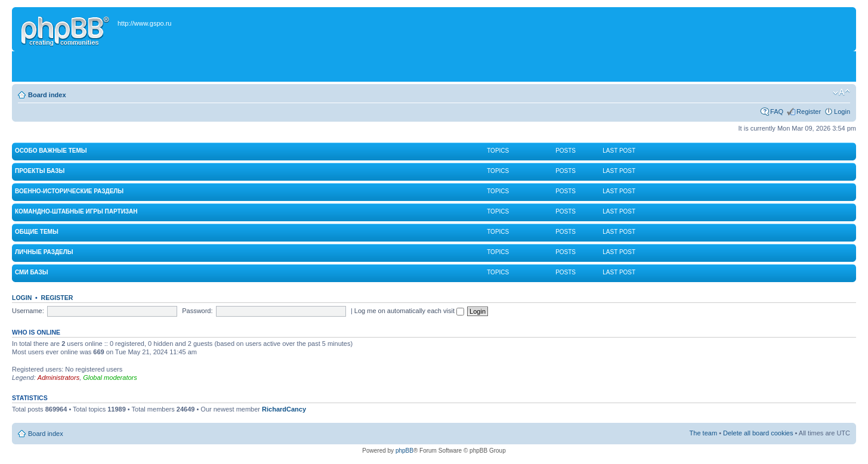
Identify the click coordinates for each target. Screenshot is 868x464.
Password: (197, 311)
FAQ (777, 112)
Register (809, 112)
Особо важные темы (51, 151)
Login (842, 112)
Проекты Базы (40, 171)
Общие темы (37, 232)
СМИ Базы (31, 272)
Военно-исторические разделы (69, 191)
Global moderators (110, 378)
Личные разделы (44, 252)
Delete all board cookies (758, 433)
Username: (28, 311)
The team (703, 433)
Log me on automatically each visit (409, 311)
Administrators (58, 378)
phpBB (404, 451)
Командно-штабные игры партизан (76, 211)
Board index (47, 95)
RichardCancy (284, 409)
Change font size (841, 92)
